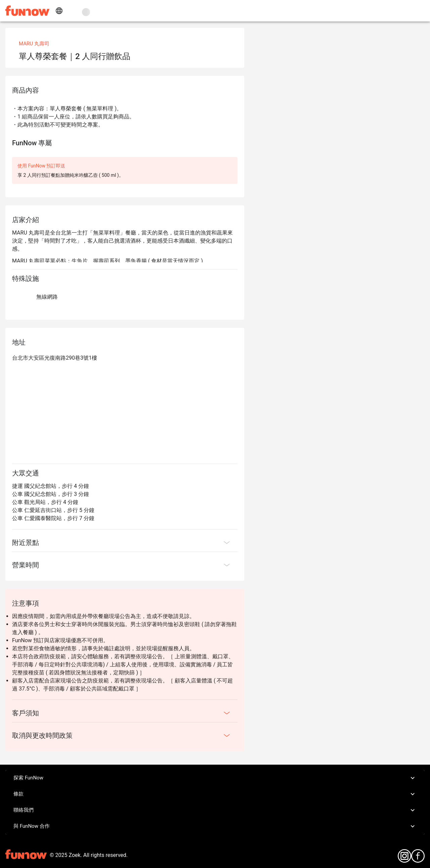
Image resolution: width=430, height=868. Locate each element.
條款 (215, 794)
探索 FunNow (215, 778)
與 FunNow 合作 (215, 826)
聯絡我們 (215, 810)
